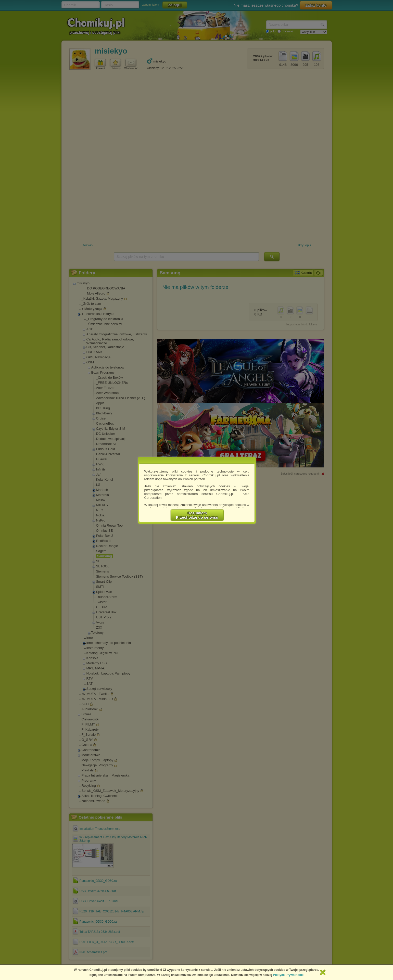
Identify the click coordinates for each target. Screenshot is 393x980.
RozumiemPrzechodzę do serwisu (197, 515)
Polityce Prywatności (288, 975)
